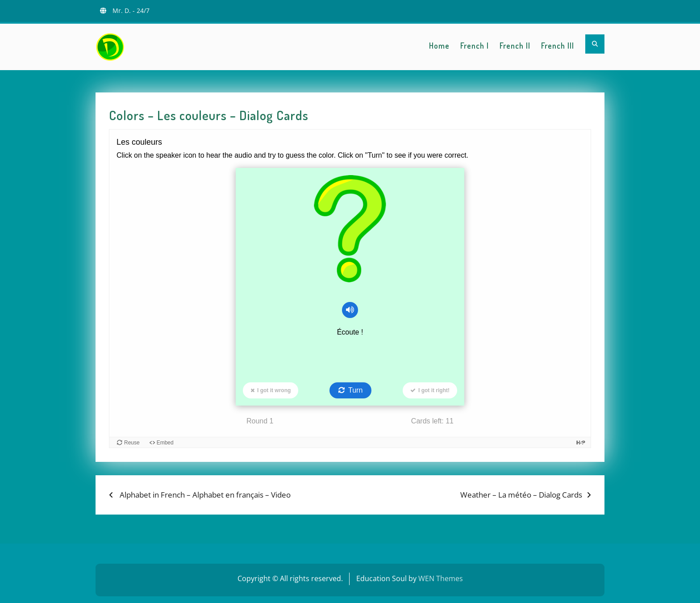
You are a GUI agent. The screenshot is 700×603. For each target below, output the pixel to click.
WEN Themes (441, 578)
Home (439, 46)
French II (515, 46)
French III (558, 46)
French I (475, 46)
